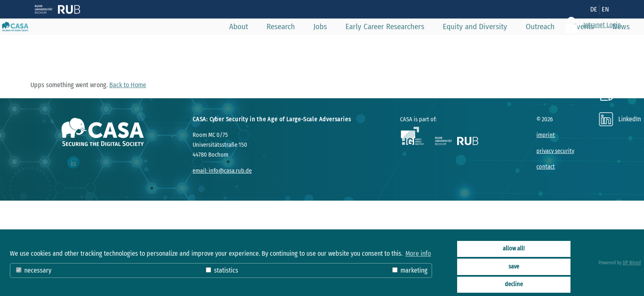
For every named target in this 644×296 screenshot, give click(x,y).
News (600, 45)
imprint (546, 135)
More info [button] (418, 253)
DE (594, 9)
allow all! (514, 249)
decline (514, 284)
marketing (410, 270)
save (514, 267)
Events (563, 45)
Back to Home (128, 85)
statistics (222, 270)
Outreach (520, 45)
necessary (34, 270)
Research (260, 45)
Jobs (300, 45)
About (218, 45)
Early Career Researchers (364, 45)
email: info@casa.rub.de (222, 171)
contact (546, 167)
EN (605, 9)
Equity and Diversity (454, 45)
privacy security (555, 151)
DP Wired (632, 263)
